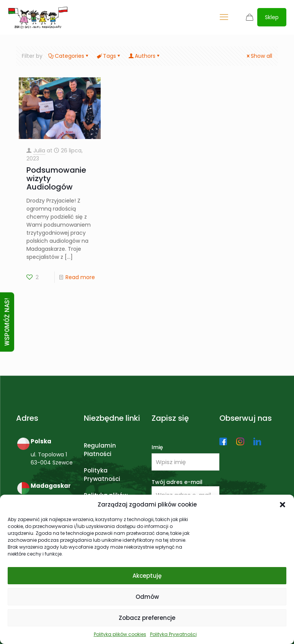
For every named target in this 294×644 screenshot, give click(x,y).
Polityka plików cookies (120, 634)
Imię (157, 447)
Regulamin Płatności (100, 450)
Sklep (272, 17)
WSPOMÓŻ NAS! (7, 322)
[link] (223, 441)
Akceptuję (147, 576)
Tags (109, 56)
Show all (259, 56)
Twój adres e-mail (185, 491)
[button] (283, 505)
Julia (39, 150)
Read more (80, 277)
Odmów (147, 597)
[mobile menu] (224, 17)
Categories (69, 56)
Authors (145, 56)
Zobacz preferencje (147, 618)
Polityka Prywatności (173, 634)
